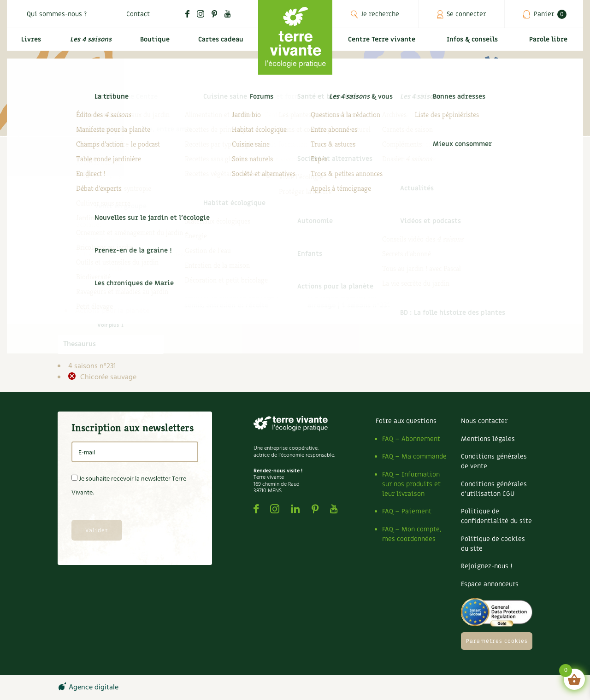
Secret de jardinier (111, 300)
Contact (138, 14)
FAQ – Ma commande (414, 456)
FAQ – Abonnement (411, 439)
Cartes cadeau (219, 44)
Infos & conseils (476, 44)
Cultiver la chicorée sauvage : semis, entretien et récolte (231, 301)
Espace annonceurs (490, 584)
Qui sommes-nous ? (57, 14)
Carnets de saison (110, 245)
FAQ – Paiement (407, 511)
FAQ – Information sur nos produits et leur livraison (411, 484)
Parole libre (550, 44)
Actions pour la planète (112, 311)
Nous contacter (484, 421)
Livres (29, 44)
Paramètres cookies (497, 641)
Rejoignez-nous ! (487, 566)
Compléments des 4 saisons (108, 261)
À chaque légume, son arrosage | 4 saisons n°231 (349, 301)
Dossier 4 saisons (109, 289)
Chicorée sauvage (107, 377)
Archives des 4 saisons (118, 234)
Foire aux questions (406, 421)
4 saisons (90, 223)
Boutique (152, 44)
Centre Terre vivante (383, 44)
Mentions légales (488, 439)
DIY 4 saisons (103, 278)
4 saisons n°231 (92, 366)
